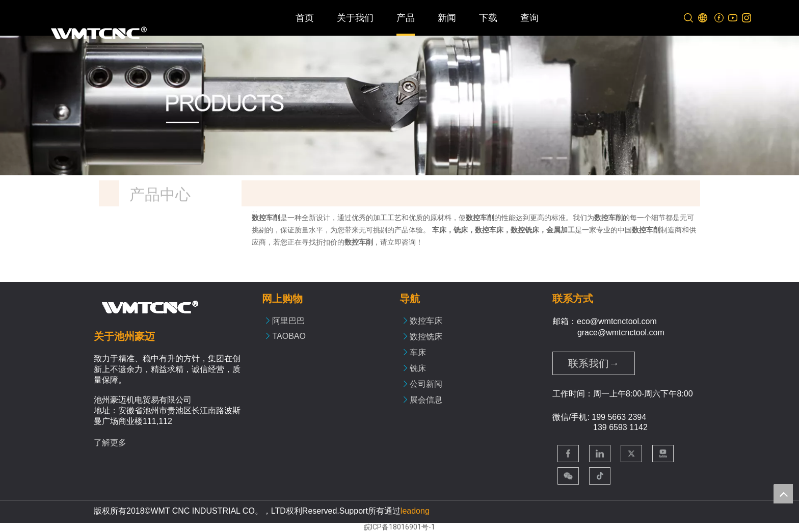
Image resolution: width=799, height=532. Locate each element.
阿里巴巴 (288, 321)
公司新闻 (426, 384)
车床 (418, 352)
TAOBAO (289, 336)
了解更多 (110, 443)
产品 (406, 18)
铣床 (418, 368)
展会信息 (426, 400)
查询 (529, 18)
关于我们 (355, 18)
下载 (488, 18)
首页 (305, 18)
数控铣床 (426, 337)
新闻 (447, 18)
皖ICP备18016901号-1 (400, 527)
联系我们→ (594, 363)
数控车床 (426, 321)
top (783, 494)
